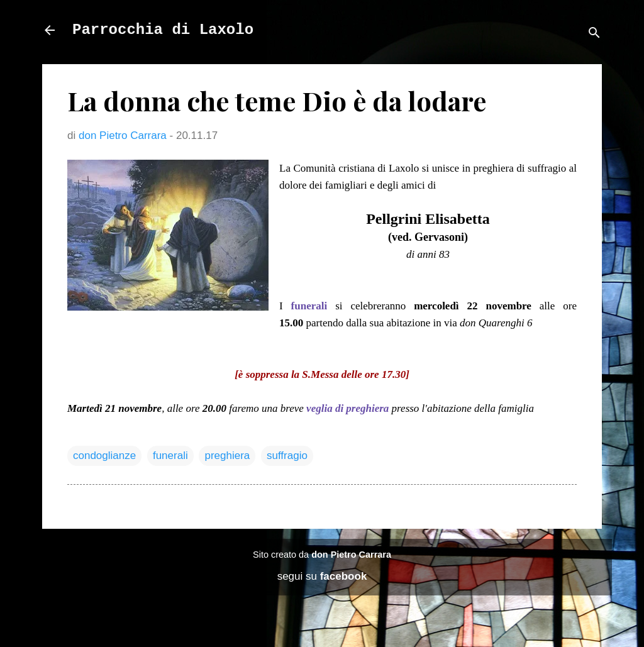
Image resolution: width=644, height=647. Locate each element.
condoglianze (104, 456)
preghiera (227, 456)
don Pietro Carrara (351, 555)
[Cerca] (594, 34)
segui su (322, 576)
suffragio (287, 456)
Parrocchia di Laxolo (163, 30)
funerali (170, 456)
